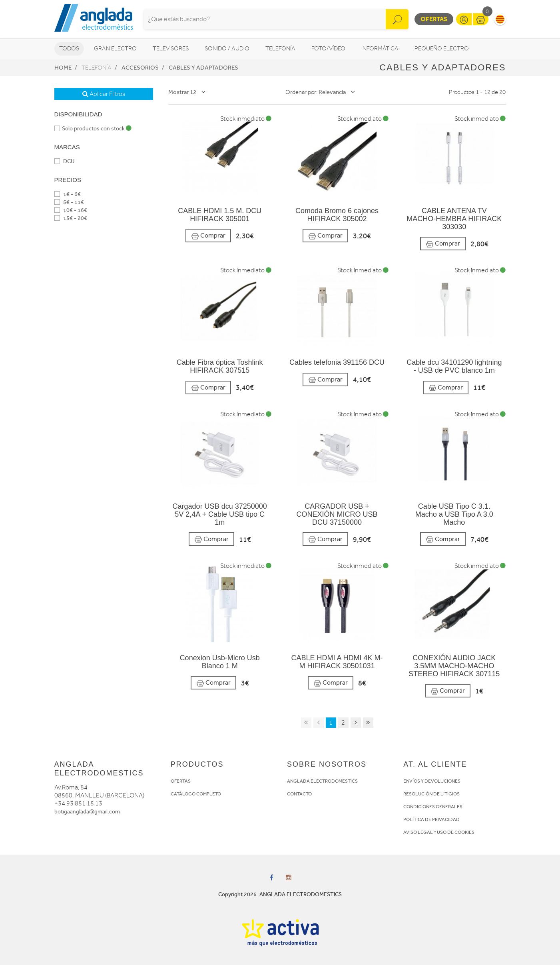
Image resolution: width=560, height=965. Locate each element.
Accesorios (140, 68)
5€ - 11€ (69, 202)
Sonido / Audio (227, 49)
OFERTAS (181, 781)
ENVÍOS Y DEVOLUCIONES (432, 781)
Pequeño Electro (442, 49)
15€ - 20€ (71, 218)
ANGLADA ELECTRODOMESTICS (322, 781)
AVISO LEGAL (418, 832)
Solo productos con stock (93, 129)
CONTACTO (299, 794)
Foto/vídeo (328, 49)
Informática (380, 49)
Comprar (208, 236)
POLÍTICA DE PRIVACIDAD (431, 819)
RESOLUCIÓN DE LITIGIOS (431, 794)
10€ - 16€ (71, 210)
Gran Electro (115, 49)
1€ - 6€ (68, 194)
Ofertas (434, 19)
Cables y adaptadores (203, 68)
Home (63, 68)
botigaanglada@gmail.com (87, 812)
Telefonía (280, 49)
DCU (64, 161)
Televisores (171, 49)
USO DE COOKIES (456, 832)
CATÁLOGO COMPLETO (196, 794)
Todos (69, 49)
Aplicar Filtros (104, 94)
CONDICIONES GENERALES (433, 807)
